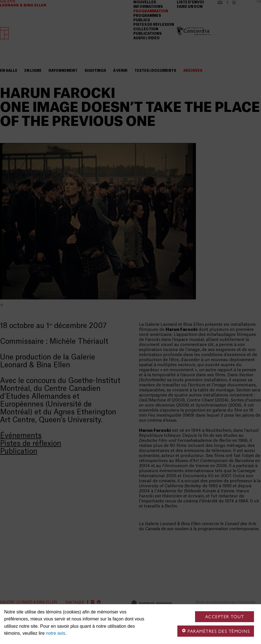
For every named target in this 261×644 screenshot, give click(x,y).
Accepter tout (225, 617)
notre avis (56, 633)
